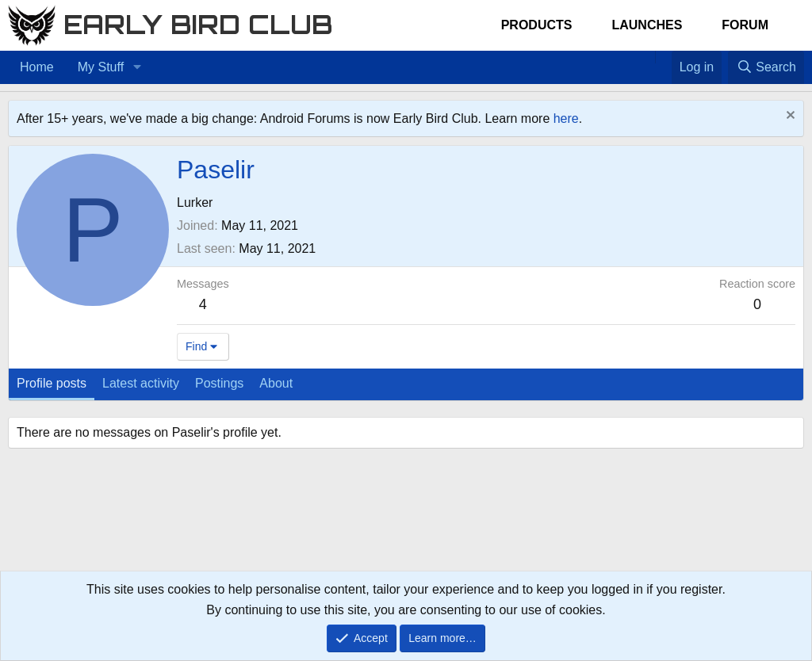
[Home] (647, 57)
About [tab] (276, 383)
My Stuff (101, 67)
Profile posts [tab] (52, 383)
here (566, 118)
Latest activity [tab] (141, 383)
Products (537, 25)
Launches (647, 25)
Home (37, 67)
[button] (137, 67)
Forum (745, 25)
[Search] (766, 67)
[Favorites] (663, 57)
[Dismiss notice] (789, 117)
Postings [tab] (219, 383)
